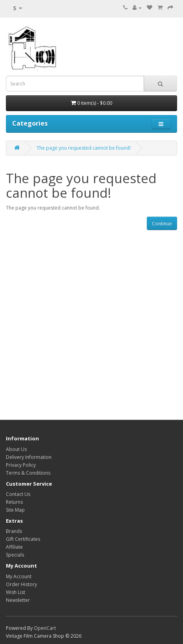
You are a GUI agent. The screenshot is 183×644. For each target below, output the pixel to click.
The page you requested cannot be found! (84, 148)
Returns (14, 502)
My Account (19, 576)
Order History (21, 584)
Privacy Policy (21, 465)
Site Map (15, 510)
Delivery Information (29, 457)
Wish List (16, 592)
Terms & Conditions (28, 473)
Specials (15, 555)
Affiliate (14, 547)
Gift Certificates (23, 539)
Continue (162, 224)
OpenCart (45, 628)
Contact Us (18, 494)
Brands (14, 531)
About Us (16, 449)
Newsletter (18, 600)
